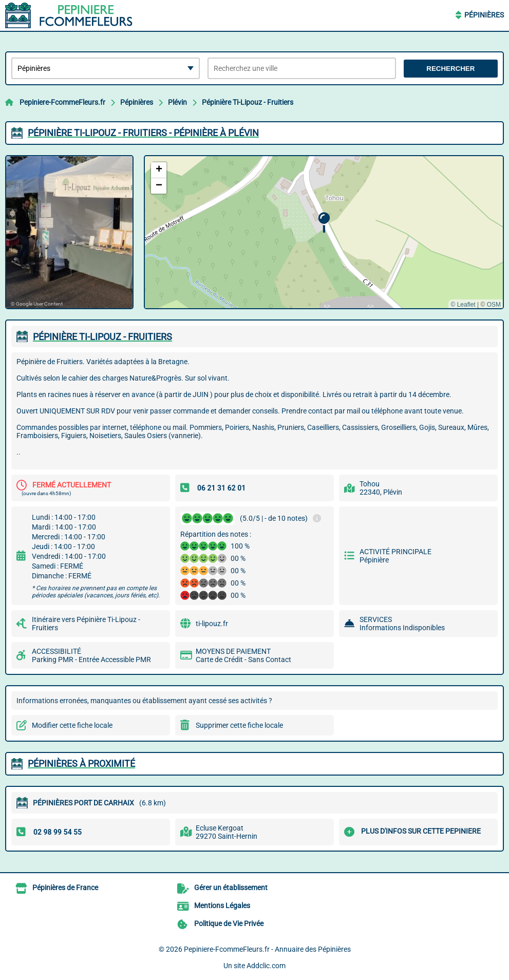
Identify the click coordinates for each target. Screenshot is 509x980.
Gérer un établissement (231, 888)
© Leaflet (463, 305)
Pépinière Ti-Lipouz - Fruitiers (248, 102)
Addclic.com (266, 966)
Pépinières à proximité (81, 764)
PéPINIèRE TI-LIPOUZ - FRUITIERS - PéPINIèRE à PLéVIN (143, 133)
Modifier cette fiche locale (72, 725)
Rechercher (450, 69)
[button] (324, 223)
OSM (494, 305)
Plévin (177, 102)
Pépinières (484, 15)
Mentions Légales (222, 906)
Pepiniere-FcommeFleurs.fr (62, 102)
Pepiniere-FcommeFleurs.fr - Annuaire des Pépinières (267, 949)
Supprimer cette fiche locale (239, 725)
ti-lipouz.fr (212, 624)
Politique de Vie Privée (229, 924)
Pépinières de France (65, 888)
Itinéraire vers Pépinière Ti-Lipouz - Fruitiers (86, 624)
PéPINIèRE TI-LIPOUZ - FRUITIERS (102, 337)
